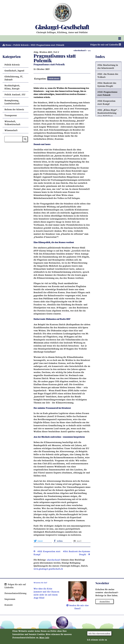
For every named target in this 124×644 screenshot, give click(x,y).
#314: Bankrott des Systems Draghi (107, 84)
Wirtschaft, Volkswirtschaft (12, 123)
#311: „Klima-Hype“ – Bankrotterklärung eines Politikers (108, 113)
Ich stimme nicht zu (97, 640)
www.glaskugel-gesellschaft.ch (48, 569)
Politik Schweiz (21, 45)
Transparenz (11, 115)
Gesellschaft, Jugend (14, 70)
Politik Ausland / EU (15, 94)
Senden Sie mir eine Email (77, 607)
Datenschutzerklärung (15, 593)
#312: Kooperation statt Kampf (106, 102)
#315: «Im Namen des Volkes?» (108, 75)
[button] (43, 541)
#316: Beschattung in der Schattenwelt (108, 66)
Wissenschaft (11, 130)
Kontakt (9, 605)
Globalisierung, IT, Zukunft (14, 78)
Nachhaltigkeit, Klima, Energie (12, 87)
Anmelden (105, 601)
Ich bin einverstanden (99, 633)
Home (7, 45)
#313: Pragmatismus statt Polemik (107, 93)
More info (44, 637)
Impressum (10, 599)
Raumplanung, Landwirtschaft (12, 102)
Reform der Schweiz (14, 109)
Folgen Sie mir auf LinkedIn (106, 44)
